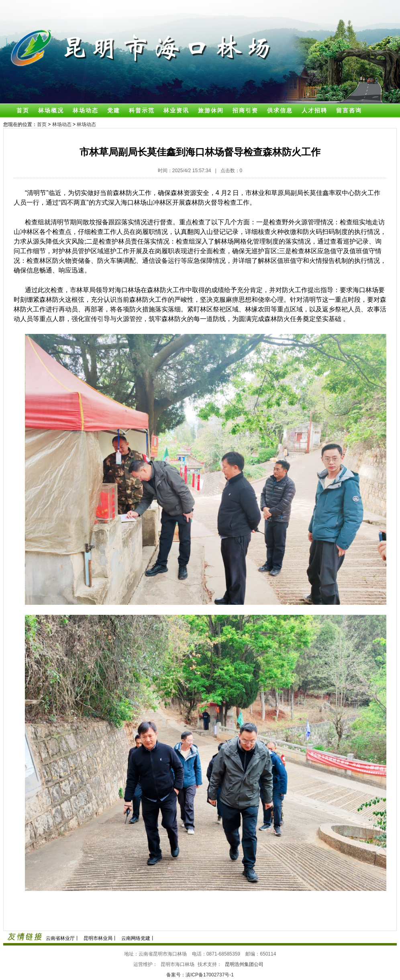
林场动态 (86, 110)
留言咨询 (349, 110)
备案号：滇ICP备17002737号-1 (200, 975)
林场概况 (51, 110)
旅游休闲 (211, 110)
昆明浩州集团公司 (244, 964)
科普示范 (142, 110)
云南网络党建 (136, 938)
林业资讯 (176, 110)
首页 (23, 110)
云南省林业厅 (60, 938)
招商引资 (245, 110)
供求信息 (280, 110)
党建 (114, 110)
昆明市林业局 (98, 938)
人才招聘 (314, 110)
